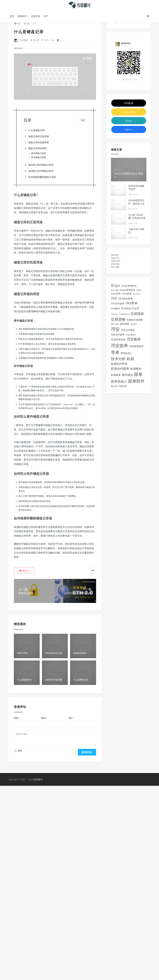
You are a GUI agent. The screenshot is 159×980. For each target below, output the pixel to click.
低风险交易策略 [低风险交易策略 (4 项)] (135, 320)
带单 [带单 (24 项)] (115, 352)
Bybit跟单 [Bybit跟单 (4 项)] (127, 294)
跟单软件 (22, 16)
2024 (113, 258)
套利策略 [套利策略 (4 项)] (125, 324)
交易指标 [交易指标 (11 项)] (137, 314)
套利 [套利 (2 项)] (117, 324)
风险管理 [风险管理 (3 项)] (123, 386)
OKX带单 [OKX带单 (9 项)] (132, 303)
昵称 (17, 718)
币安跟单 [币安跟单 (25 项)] (119, 345)
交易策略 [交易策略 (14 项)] (118, 319)
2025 (113, 255)
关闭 (83, 120)
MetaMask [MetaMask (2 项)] (137, 294)
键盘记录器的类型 (38, 148)
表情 (18, 751)
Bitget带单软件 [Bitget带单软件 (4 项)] (129, 286)
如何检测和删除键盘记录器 (42, 177)
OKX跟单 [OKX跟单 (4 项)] (115, 308)
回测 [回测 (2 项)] (113, 324)
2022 (113, 264)
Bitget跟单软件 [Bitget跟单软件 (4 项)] (128, 290)
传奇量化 (24, 40)
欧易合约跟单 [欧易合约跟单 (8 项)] (120, 369)
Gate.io (129, 130)
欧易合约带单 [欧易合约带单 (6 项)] (119, 364)
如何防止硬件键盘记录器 (41, 165)
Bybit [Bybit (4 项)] (139, 290)
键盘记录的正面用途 (39, 136)
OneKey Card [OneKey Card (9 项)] (130, 308)
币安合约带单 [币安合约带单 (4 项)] (128, 330)
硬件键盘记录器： (40, 153)
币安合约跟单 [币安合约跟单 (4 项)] (118, 335)
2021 (113, 267)
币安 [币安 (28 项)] (115, 329)
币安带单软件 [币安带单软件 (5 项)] (118, 340)
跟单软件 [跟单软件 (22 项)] (136, 381)
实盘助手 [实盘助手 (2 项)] (134, 324)
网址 (71, 718)
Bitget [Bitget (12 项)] (116, 285)
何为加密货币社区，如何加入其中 (136, 204)
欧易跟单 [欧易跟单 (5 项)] (116, 375)
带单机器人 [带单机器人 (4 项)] (126, 353)
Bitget (129, 121)
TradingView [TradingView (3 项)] (124, 314)
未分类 (36, 40)
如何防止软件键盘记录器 (41, 171)
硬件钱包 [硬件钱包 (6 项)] (127, 375)
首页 (12, 16)
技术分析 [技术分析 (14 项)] (118, 359)
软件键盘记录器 (39, 157)
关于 (46, 16)
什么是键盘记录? (37, 130)
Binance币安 (129, 112)
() (24, 571)
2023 (113, 261)
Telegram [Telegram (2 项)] (114, 314)
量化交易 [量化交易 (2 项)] (114, 386)
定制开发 (36, 16)
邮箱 (44, 718)
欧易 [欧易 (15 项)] (130, 359)
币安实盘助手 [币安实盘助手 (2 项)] (131, 335)
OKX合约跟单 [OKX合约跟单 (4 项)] (118, 303)
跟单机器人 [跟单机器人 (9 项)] (119, 381)
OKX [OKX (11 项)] (114, 298)
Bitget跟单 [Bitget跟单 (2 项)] (115, 290)
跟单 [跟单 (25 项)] (138, 374)
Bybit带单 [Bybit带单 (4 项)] (116, 294)
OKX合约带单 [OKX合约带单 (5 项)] (125, 299)
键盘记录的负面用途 (39, 142)
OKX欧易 (129, 103)
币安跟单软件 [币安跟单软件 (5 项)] (137, 346)
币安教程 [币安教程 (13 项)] (134, 339)
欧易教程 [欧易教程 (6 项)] (136, 369)
